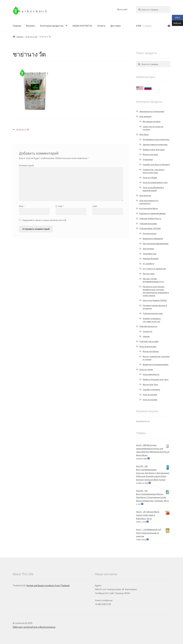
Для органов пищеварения (156, 244)
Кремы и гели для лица (154, 150)
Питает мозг (149, 274)
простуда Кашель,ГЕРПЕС (155, 300)
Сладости (147, 331)
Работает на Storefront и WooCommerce (34, 627)
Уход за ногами (150, 395)
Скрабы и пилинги (151, 389)
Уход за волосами (148, 346)
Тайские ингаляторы (153, 313)
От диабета (148, 264)
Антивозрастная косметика (156, 139)
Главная (17, 26)
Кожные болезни (151, 259)
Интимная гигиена (152, 121)
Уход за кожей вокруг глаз (155, 182)
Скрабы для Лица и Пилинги (156, 164)
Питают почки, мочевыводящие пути (153, 280)
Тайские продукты (148, 326)
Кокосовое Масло (151, 374)
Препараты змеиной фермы (153, 213)
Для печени (148, 249)
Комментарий (26, 165)
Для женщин (145, 116)
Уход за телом (146, 369)
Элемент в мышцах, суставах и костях (152, 320)
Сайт (95, 206)
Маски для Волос (151, 351)
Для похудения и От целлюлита (149, 202)
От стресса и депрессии (154, 269)
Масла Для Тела (150, 384)
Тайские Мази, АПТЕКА (150, 228)
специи (146, 336)
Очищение (148, 159)
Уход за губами (150, 178)
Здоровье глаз (150, 254)
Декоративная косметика (155, 144)
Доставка (115, 26)
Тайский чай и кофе (149, 341)
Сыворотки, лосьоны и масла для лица (154, 171)
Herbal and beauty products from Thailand (48, 585)
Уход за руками (150, 400)
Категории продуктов (52, 26)
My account (122, 9)
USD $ (176, 18)
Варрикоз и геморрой (153, 238)
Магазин (30, 26)
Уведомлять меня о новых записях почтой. (44, 220)
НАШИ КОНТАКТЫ (82, 26)
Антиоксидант (150, 233)
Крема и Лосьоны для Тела (156, 379)
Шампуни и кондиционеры (156, 364)
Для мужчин (145, 195)
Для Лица (144, 134)
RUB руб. (177, 23)
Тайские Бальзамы (148, 224)
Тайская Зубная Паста (150, 218)
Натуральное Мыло (149, 208)
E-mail (60, 206)
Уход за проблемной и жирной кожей (153, 189)
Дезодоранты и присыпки (152, 111)
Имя (22, 206)
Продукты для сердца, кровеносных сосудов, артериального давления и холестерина (156, 291)
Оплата (101, 26)
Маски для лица (150, 154)
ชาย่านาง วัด (31, 37)
